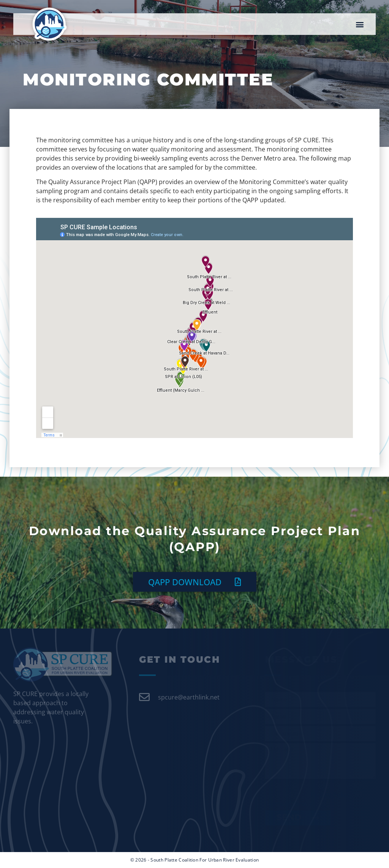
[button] (360, 24)
